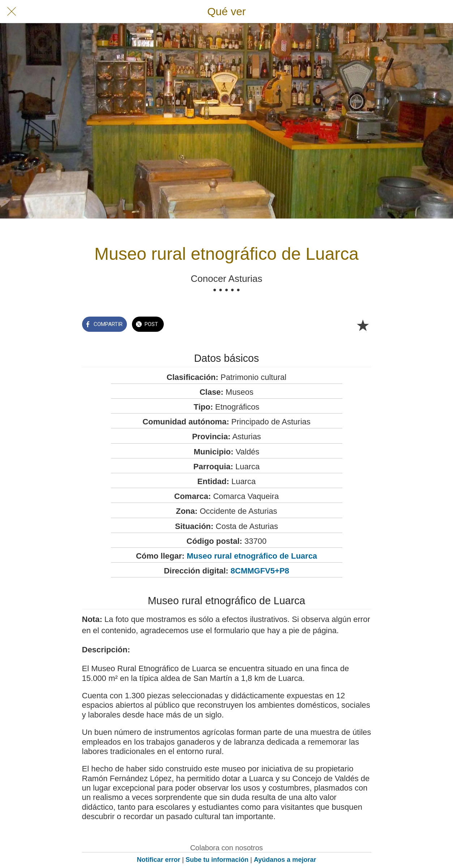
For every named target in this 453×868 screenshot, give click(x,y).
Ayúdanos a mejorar (285, 860)
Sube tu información (217, 860)
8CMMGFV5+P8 (260, 571)
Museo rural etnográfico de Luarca (252, 556)
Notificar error (159, 860)
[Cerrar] (12, 12)
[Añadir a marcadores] (363, 325)
